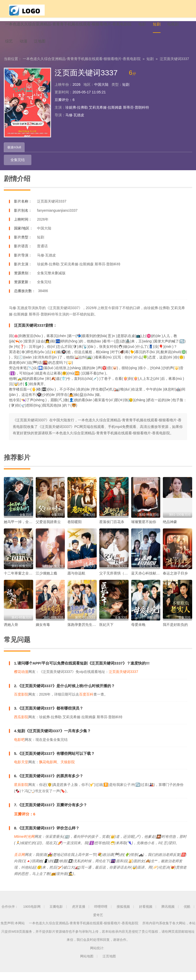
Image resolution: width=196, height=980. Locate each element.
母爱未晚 (138, 632)
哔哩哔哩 (101, 915)
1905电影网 (32, 915)
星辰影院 (21, 792)
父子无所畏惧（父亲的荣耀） (122, 581)
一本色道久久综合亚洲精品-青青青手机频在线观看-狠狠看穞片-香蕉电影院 (82, 67)
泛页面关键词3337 (174, 67)
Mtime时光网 (24, 845)
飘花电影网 (48, 770)
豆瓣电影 (56, 915)
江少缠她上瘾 (46, 581)
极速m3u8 (15, 155)
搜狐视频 (123, 915)
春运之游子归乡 (175, 581)
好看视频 (146, 915)
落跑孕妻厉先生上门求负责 (89, 632)
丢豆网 (19, 862)
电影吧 (19, 747)
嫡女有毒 (43, 632)
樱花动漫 (21, 680)
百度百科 (86, 702)
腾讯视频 (168, 915)
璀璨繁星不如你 (144, 530)
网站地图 (87, 964)
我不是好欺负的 (175, 632)
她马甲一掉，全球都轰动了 (25, 530)
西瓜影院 (21, 725)
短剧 (150, 67)
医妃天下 (106, 632)
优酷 (187, 915)
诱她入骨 (11, 632)
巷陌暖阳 (75, 530)
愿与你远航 (76, 581)
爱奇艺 (98, 923)
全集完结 (14, 168)
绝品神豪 (170, 530)
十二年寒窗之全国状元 (22, 581)
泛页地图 (109, 964)
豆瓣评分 (62, 108)
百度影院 (21, 702)
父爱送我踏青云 (48, 530)
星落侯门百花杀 (112, 530)
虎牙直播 (79, 915)
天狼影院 (68, 770)
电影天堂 (21, 770)
